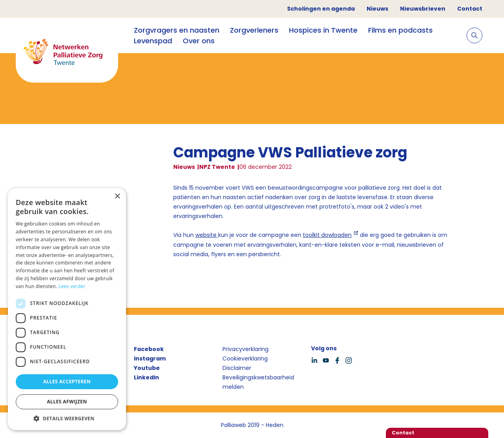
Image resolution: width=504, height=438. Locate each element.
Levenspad (153, 41)
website (207, 235)
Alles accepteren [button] (67, 382)
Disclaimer (237, 368)
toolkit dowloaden (327, 235)
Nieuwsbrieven (423, 9)
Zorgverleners (254, 30)
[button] (67, 418)
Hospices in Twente (323, 30)
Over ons (199, 41)
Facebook (149, 349)
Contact (470, 9)
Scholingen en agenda (321, 9)
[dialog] (67, 309)
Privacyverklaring (246, 349)
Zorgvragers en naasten (177, 30)
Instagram (150, 359)
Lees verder (72, 286)
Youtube (147, 368)
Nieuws (377, 9)
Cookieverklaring (245, 359)
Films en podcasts (400, 30)
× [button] (117, 197)
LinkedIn (146, 377)
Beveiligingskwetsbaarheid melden (258, 382)
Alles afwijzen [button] (67, 402)
